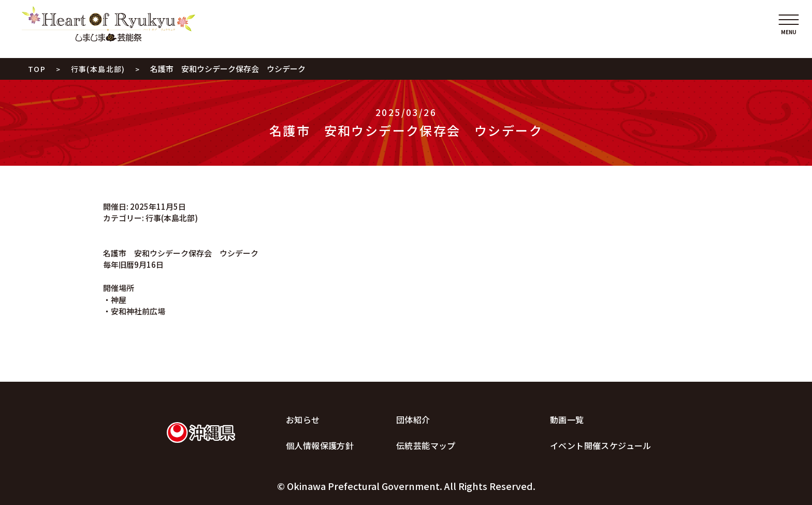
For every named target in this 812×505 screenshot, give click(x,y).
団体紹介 (413, 420)
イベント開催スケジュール (601, 445)
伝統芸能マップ (426, 445)
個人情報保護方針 (320, 445)
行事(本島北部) (172, 218)
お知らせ (303, 420)
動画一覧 (567, 420)
